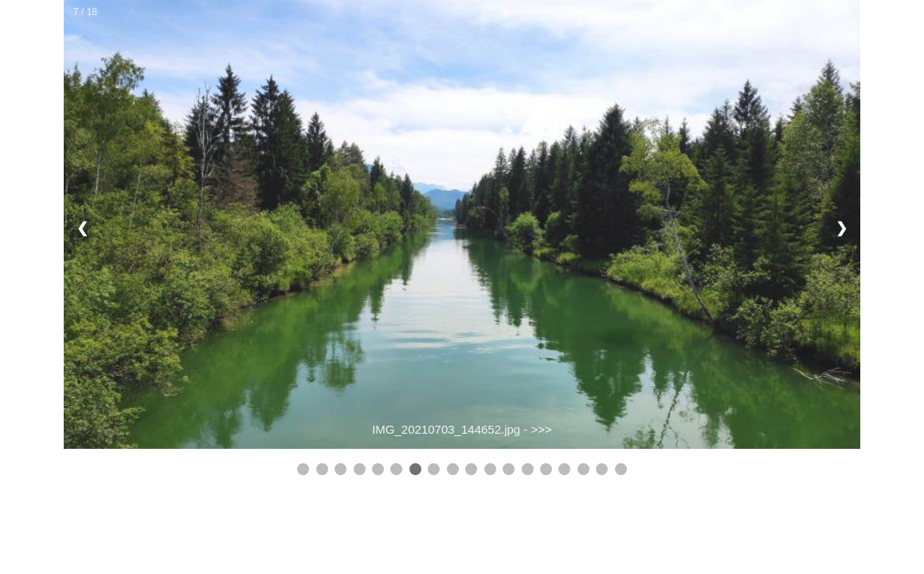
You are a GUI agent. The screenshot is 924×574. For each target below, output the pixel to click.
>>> (542, 429)
